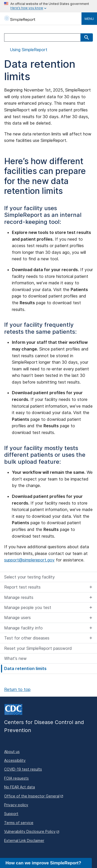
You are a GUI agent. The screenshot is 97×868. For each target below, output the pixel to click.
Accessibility (15, 760)
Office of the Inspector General (32, 796)
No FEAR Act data (20, 787)
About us (12, 752)
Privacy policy (16, 805)
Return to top (17, 689)
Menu (89, 19)
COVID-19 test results (23, 769)
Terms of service (19, 823)
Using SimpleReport (28, 50)
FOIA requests (16, 778)
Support (11, 814)
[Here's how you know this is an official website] (48, 6)
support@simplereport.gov (29, 560)
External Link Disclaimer (24, 840)
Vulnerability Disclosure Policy (30, 831)
